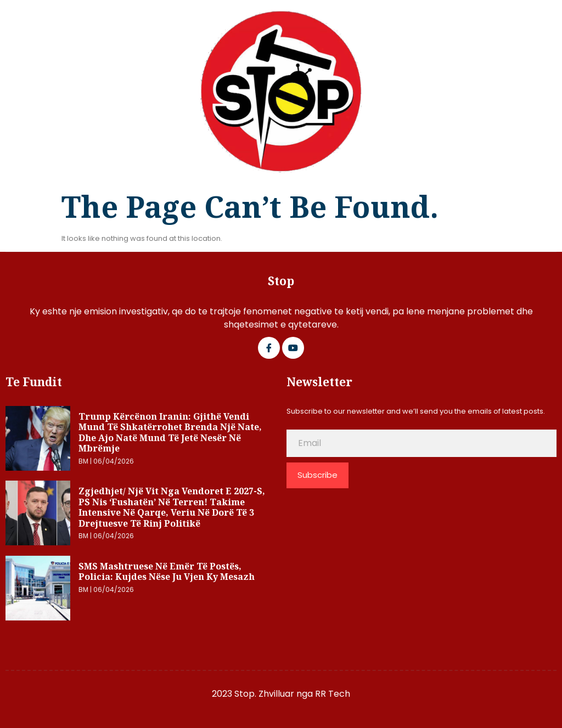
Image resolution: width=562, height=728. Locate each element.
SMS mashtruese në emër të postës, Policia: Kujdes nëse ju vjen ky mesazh (167, 572)
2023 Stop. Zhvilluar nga (263, 694)
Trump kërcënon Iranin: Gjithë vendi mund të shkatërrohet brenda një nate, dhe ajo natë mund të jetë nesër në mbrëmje (170, 433)
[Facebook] (269, 348)
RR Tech (333, 694)
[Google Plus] (293, 348)
